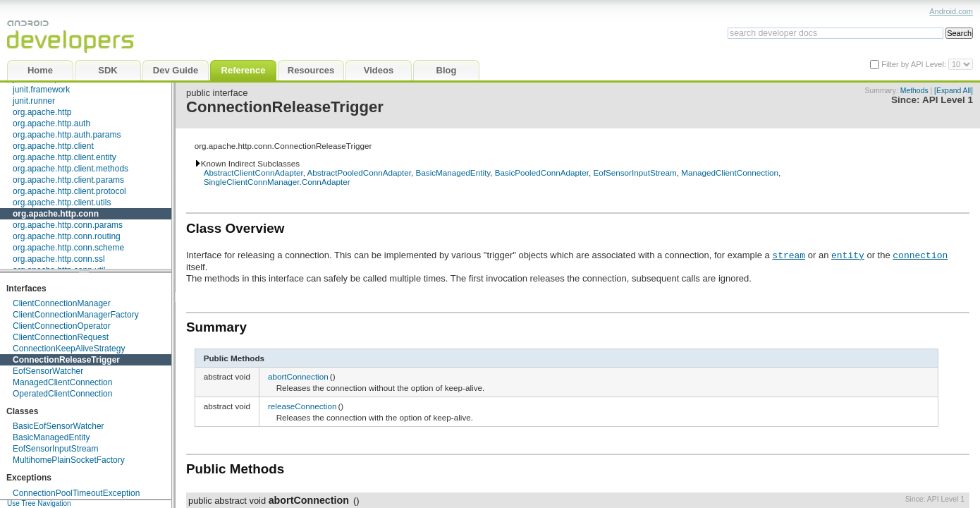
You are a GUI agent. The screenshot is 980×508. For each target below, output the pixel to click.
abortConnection (298, 376)
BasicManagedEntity (51, 437)
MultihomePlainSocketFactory (69, 460)
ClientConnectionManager (62, 303)
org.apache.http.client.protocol (69, 191)
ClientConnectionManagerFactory (76, 315)
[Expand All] (954, 91)
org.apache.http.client (53, 146)
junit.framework (41, 90)
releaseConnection (302, 406)
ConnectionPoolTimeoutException (76, 493)
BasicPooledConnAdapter (542, 173)
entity (848, 255)
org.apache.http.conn (56, 214)
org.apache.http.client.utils (62, 202)
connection (920, 255)
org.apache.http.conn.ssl (59, 259)
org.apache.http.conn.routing (67, 236)
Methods (914, 91)
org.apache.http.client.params (68, 180)
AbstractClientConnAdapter (253, 173)
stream (789, 255)
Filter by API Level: (915, 64)
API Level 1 (948, 100)
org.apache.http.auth (51, 123)
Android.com (951, 11)
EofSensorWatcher (48, 371)
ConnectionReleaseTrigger (66, 360)
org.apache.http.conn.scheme (68, 248)
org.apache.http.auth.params (67, 135)
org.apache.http (42, 112)
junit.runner (34, 101)
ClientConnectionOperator (62, 326)
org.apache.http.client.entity (65, 157)
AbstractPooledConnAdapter (360, 173)
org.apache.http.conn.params (68, 225)
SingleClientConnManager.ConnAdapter (277, 182)
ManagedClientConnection (62, 382)
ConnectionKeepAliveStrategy (69, 349)
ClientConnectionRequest (61, 337)
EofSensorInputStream (55, 449)
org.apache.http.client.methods (71, 169)
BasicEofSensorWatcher (59, 426)
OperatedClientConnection (62, 394)
